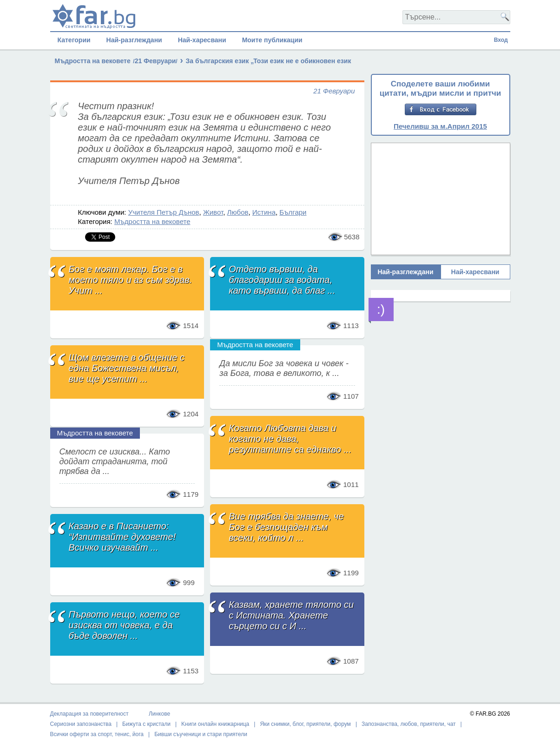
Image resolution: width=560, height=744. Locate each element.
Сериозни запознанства (81, 724)
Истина (264, 212)
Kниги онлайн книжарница (215, 724)
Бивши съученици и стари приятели (201, 734)
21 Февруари (155, 61)
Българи (293, 212)
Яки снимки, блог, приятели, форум (305, 724)
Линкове (159, 714)
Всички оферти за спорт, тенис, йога (97, 734)
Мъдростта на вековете (93, 61)
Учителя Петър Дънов (164, 212)
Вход (501, 40)
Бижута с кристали (146, 724)
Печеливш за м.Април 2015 (440, 126)
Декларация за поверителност (89, 714)
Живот (213, 212)
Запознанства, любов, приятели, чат (409, 724)
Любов (237, 212)
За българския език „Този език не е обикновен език (268, 61)
